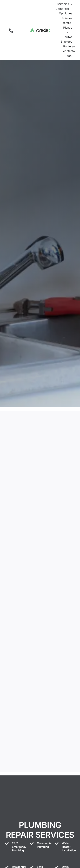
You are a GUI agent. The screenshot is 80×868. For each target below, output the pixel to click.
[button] (11, 31)
